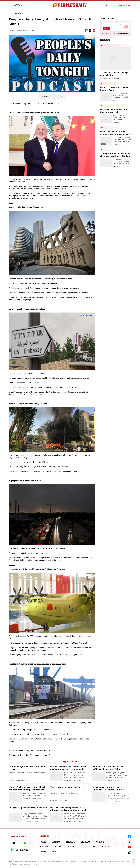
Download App (124, 5)
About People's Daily (112, 861)
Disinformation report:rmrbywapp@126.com (23, 864)
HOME (11, 13)
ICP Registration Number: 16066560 (63, 862)
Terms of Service (98, 861)
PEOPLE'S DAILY (126, 861)
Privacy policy (85, 861)
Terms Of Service (124, 34)
